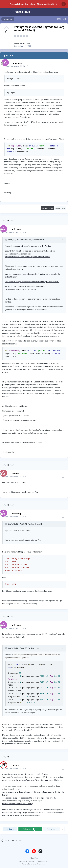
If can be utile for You (29, 492)
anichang (26, 43)
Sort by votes (48, 208)
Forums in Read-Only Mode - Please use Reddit (32, 4)
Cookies (34, 858)
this (36, 724)
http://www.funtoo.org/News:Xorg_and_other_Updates (28, 257)
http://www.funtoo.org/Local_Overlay (21, 289)
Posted (16, 66)
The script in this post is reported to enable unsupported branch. (32, 282)
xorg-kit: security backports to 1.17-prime (34, 246)
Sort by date (60, 208)
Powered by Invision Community (34, 864)
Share (10, 829)
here (13, 102)
